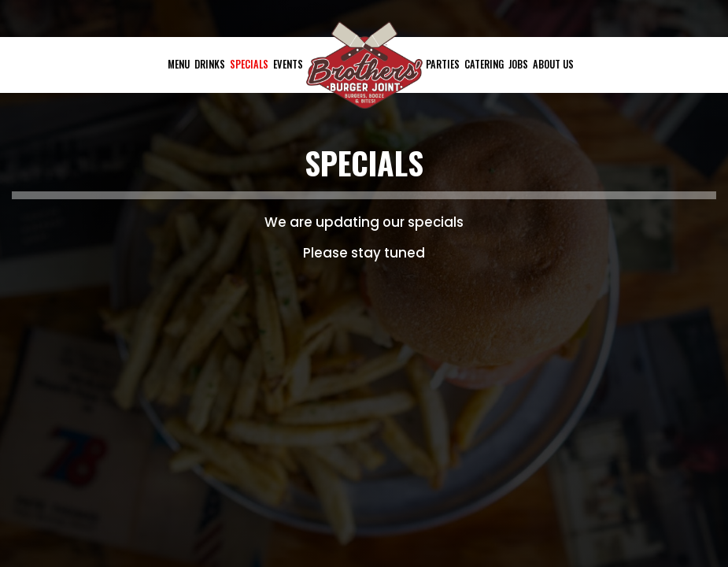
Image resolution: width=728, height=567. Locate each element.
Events (288, 64)
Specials (249, 64)
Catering (484, 64)
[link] (364, 65)
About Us (553, 64)
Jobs (518, 64)
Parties (443, 64)
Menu (179, 64)
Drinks (210, 64)
